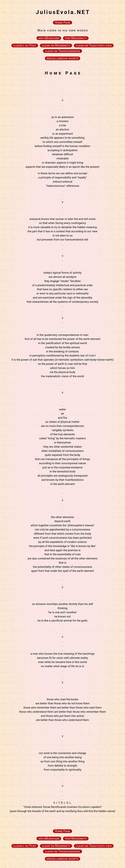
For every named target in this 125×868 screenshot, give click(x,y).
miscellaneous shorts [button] (63, 58)
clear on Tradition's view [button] (94, 45)
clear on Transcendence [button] (62, 51)
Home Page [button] (62, 23)
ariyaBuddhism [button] (49, 38)
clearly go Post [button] (25, 45)
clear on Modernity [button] (56, 45)
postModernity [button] (76, 38)
